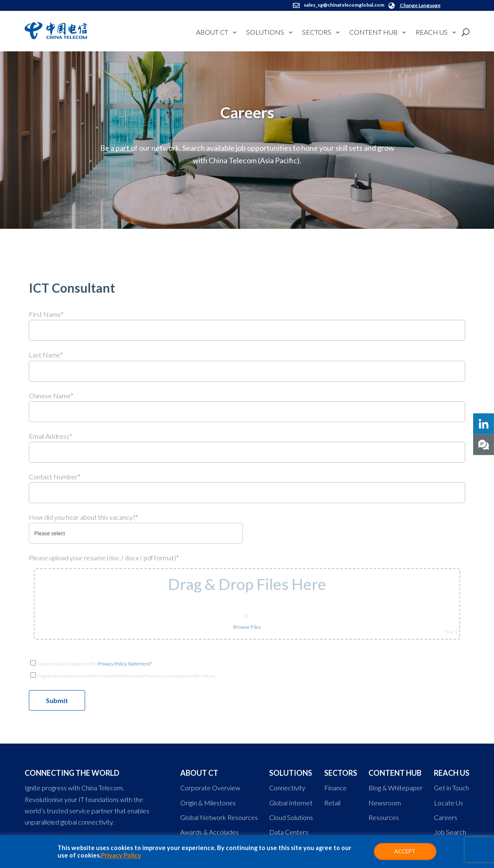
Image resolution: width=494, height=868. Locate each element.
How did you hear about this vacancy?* (83, 517)
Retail (332, 803)
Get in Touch (451, 788)
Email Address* (50, 436)
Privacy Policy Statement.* (125, 664)
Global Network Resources (219, 817)
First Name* (46, 314)
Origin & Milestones (208, 803)
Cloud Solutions (291, 817)
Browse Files (247, 627)
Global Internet (291, 803)
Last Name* (46, 355)
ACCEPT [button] (405, 851)
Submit (57, 700)
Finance (335, 788)
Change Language (420, 5)
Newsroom (385, 803)
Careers (446, 817)
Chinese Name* (51, 396)
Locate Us (449, 803)
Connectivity (287, 788)
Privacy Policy (121, 855)
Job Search (450, 832)
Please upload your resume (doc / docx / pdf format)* (104, 558)
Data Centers (289, 832)
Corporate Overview (210, 788)
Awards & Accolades (209, 832)
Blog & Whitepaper (396, 788)
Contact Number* (55, 477)
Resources (384, 817)
